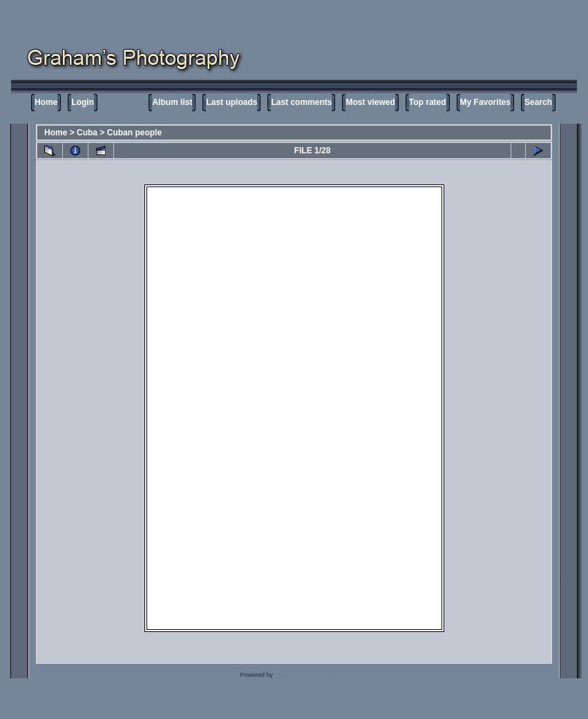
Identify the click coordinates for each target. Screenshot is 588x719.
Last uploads (231, 102)
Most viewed (370, 102)
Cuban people (134, 133)
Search (538, 102)
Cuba (87, 133)
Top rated (428, 102)
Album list (172, 102)
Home (46, 102)
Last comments (301, 102)
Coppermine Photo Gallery (311, 675)
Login (83, 102)
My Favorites (485, 102)
